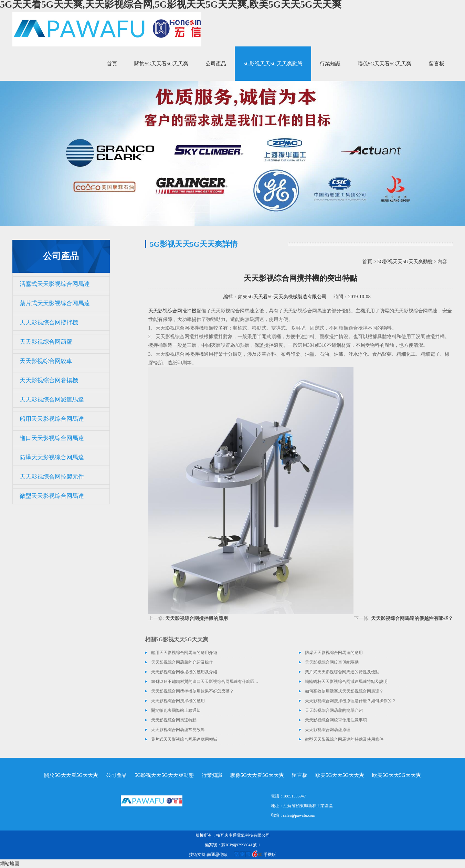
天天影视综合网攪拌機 (49, 323)
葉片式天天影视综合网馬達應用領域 (184, 739)
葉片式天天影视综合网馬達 (55, 303)
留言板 (437, 64)
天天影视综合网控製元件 (52, 477)
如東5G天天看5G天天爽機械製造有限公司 (282, 297)
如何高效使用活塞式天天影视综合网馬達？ (344, 691)
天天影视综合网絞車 (46, 361)
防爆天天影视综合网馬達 (52, 457)
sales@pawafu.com (299, 815)
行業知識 (330, 64)
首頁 (112, 64)
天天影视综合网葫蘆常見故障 (178, 730)
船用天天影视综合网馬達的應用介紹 (184, 653)
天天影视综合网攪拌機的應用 (197, 618)
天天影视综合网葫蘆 (46, 342)
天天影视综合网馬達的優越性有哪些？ (412, 618)
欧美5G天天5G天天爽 (340, 775)
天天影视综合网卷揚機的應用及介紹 (184, 672)
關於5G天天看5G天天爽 (161, 64)
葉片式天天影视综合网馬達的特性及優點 (342, 672)
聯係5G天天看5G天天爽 (385, 64)
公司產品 (216, 64)
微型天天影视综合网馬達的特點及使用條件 (344, 739)
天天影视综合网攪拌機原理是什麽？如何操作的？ (350, 701)
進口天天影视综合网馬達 (52, 438)
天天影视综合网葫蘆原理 (328, 730)
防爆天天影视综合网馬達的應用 (334, 653)
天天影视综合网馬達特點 (174, 720)
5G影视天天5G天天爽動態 (273, 64)
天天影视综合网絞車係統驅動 (332, 662)
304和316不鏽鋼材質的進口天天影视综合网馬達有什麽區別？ (205, 682)
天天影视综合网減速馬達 (52, 400)
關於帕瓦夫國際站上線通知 (176, 710)
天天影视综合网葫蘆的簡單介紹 (334, 710)
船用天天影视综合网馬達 (52, 419)
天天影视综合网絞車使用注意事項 (336, 720)
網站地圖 (10, 864)
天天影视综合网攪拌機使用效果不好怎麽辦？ (192, 691)
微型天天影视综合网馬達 (52, 496)
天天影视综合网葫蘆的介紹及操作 (182, 662)
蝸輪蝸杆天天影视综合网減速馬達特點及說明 (346, 682)
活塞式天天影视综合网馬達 (55, 284)
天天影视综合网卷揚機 (49, 380)
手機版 (270, 855)
